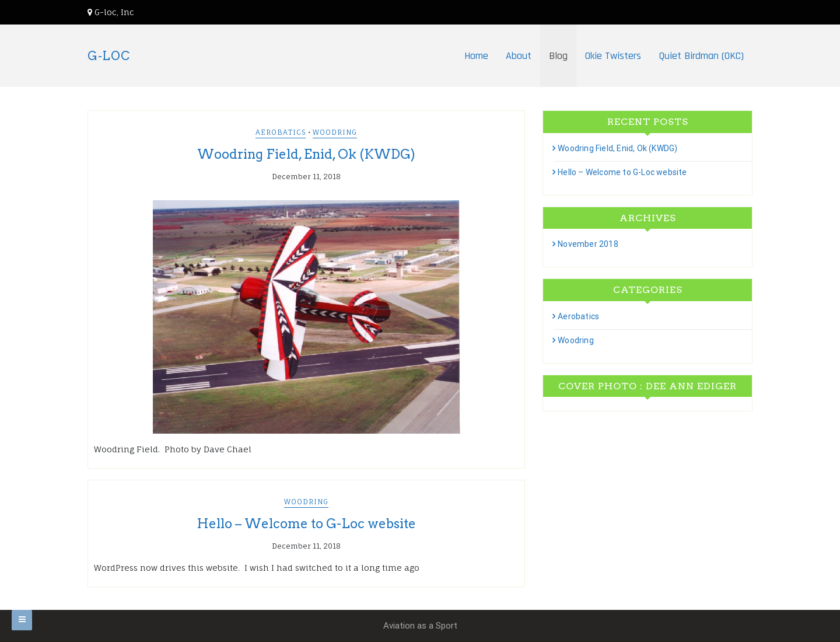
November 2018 (588, 244)
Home (476, 56)
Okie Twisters (613, 56)
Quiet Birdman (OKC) (701, 56)
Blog (558, 56)
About (519, 56)
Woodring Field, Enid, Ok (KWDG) (306, 154)
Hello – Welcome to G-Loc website (306, 524)
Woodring (335, 132)
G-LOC (109, 56)
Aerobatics (281, 132)
